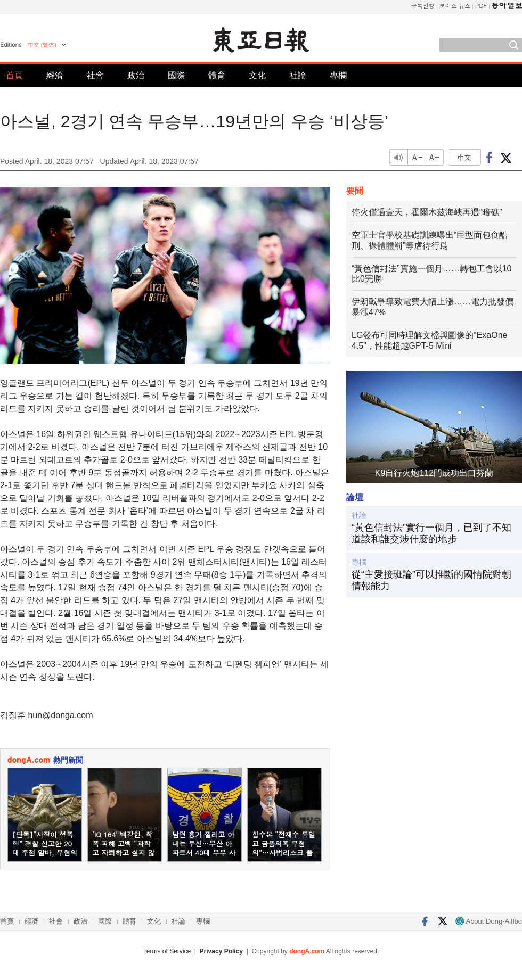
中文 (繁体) (42, 45)
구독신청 (423, 6)
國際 (176, 75)
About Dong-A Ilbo (489, 921)
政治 (136, 75)
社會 (95, 75)
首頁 (14, 75)
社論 (298, 75)
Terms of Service (167, 951)
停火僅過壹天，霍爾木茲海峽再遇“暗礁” (427, 212)
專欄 (338, 75)
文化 (257, 75)
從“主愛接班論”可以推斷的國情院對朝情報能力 (431, 580)
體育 (217, 75)
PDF (481, 6)
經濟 (55, 75)
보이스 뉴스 (455, 6)
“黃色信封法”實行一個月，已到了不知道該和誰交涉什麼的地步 (431, 533)
